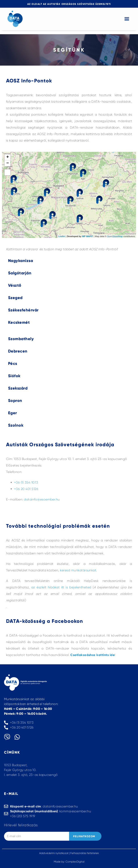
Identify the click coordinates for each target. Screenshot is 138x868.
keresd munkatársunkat (78, 570)
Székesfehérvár (23, 310)
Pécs (13, 363)
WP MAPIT (88, 236)
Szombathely (21, 339)
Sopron (15, 400)
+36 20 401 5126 (26, 489)
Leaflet (62, 236)
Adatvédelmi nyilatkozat (54, 853)
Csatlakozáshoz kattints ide (92, 655)
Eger (13, 413)
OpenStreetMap (115, 236)
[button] (127, 19)
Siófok (14, 376)
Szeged (15, 298)
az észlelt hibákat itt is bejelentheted (61, 587)
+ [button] (8, 157)
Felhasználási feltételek (85, 853)
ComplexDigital (75, 862)
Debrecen (18, 351)
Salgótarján (20, 273)
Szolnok (16, 425)
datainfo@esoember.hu (42, 499)
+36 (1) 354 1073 (26, 482)
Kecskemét (19, 322)
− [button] (8, 163)
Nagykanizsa (21, 261)
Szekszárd (18, 388)
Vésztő (15, 285)
